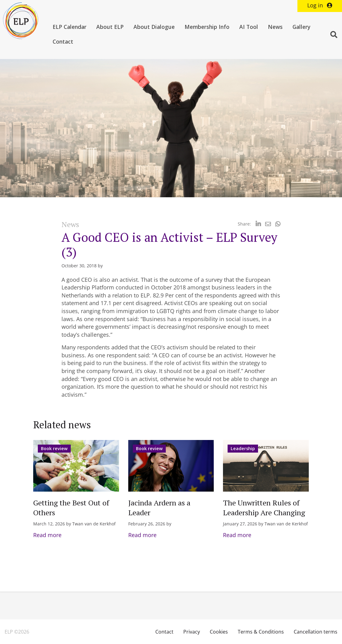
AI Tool (249, 27)
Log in (320, 5)
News (275, 27)
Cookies (219, 632)
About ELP (110, 27)
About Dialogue (154, 27)
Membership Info (207, 27)
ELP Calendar (70, 27)
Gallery (301, 27)
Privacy (192, 632)
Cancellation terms (316, 632)
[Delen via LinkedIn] (258, 224)
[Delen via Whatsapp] (278, 224)
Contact (63, 41)
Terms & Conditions (261, 632)
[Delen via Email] (268, 224)
